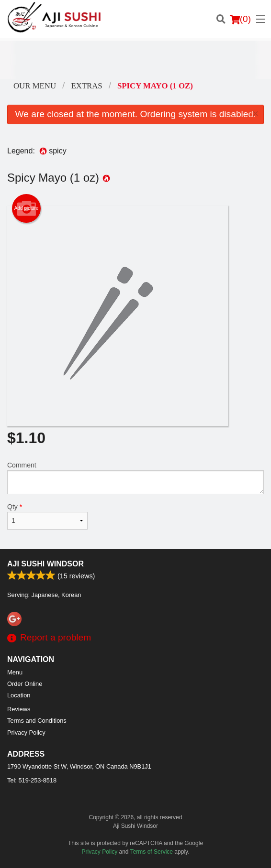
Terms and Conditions (37, 721)
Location (19, 695)
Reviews (19, 709)
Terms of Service (152, 852)
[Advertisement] (135, 60)
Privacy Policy (26, 732)
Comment (135, 478)
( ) (240, 19)
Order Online (25, 684)
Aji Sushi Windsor (45, 564)
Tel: (32, 780)
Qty (47, 516)
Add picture (27, 208)
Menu (15, 672)
